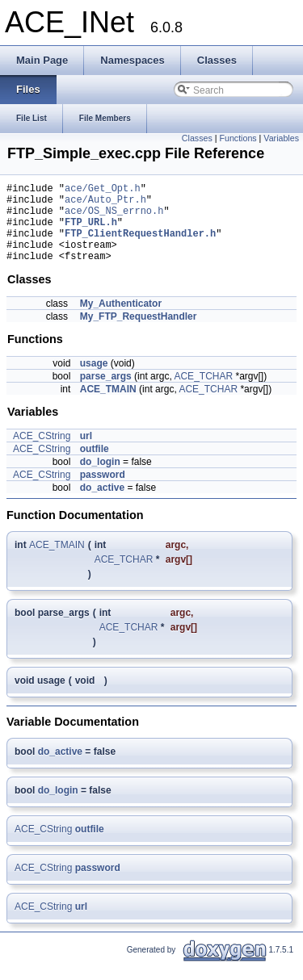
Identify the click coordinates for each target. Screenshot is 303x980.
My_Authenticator (121, 320)
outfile (95, 466)
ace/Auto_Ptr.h (105, 204)
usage (94, 380)
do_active (102, 505)
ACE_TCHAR (203, 393)
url (86, 453)
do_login (100, 479)
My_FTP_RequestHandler (139, 333)
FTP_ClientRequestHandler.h (140, 245)
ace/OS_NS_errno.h (114, 218)
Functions (238, 138)
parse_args (106, 393)
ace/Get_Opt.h (103, 190)
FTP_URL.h (91, 231)
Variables (281, 138)
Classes (197, 138)
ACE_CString (42, 453)
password (103, 492)
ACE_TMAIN (108, 406)
